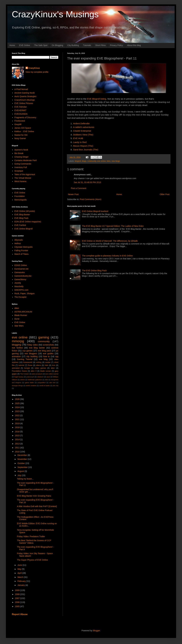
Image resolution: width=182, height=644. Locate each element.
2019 (18, 423)
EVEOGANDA (21, 114)
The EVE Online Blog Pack (94, 271)
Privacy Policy (116, 45)
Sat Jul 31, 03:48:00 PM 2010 (87, 182)
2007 (18, 598)
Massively (19, 286)
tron (54, 365)
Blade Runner (21, 315)
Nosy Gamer (20, 138)
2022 (18, 415)
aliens (39, 365)
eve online (101, 161)
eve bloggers (31, 353)
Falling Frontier (21, 251)
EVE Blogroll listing (97, 99)
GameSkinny (20, 279)
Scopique (19, 171)
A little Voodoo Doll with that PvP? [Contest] (37, 506)
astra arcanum (37, 374)
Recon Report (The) (83, 146)
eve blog (43, 359)
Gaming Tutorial (25, 359)
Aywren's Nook (21, 150)
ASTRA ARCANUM (23, 312)
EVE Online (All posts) (25, 211)
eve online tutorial (52, 374)
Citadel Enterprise (82, 131)
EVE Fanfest (20, 225)
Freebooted (20, 121)
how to (46, 356)
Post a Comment (79, 188)
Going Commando (23, 164)
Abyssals (19, 240)
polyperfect (42, 383)
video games (40, 368)
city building (32, 356)
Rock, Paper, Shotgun (25, 293)
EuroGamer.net (21, 269)
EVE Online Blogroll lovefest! (95, 211)
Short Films (100, 45)
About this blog (134, 45)
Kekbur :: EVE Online (24, 131)
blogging (16, 345)
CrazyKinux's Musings (55, 14)
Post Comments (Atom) (91, 199)
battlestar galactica (35, 380)
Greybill (18, 124)
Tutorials (87, 45)
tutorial (21, 365)
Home (12, 45)
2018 (18, 427)
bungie (27, 368)
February (22, 581)
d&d (46, 380)
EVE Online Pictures (24, 103)
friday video (32, 345)
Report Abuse (20, 614)
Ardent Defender (81, 123)
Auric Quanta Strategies (25, 96)
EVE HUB (78, 138)
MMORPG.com (21, 290)
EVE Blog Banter (22, 215)
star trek (52, 383)
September (23, 467)
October (21, 463)
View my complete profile (37, 72)
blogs (84, 161)
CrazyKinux (34, 68)
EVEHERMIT (21, 110)
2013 (18, 444)
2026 (18, 399)
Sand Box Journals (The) (86, 150)
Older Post (165, 194)
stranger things (17, 386)
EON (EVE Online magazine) (28, 222)
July (20, 475)
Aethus (18, 243)
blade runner (46, 371)
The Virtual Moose (23, 178)
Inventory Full (21, 167)
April (20, 573)
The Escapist (20, 297)
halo (46, 365)
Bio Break (19, 153)
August (21, 471)
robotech (40, 377)
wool (48, 377)
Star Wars (19, 326)
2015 (18, 436)
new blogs (116, 161)
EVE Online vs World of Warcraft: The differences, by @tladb (110, 241)
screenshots (48, 345)
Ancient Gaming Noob (25, 93)
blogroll (78, 161)
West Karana (20, 181)
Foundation (20, 196)
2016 (18, 432)
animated (16, 368)
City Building (73, 45)
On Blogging (57, 45)
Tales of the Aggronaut (25, 174)
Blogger (96, 631)
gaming (44, 337)
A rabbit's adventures (84, 127)
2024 (18, 407)
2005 (18, 606)
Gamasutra (20, 272)
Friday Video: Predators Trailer (31, 536)
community (92, 161)
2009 (18, 590)
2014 (18, 440)
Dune (17, 319)
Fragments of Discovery (25, 117)
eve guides (48, 353)
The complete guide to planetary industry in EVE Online (107, 256)
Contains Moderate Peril (26, 160)
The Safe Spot (41, 45)
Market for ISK (21, 135)
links (109, 161)
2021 (18, 419)
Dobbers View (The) (83, 135)
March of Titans (22, 254)
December (22, 455)
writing (39, 362)
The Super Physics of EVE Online (32, 560)
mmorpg (18, 341)
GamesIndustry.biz (23, 276)
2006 (18, 602)
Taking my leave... (25, 479)
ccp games (28, 351)
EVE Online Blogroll (24, 229)
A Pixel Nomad (21, 89)
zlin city (56, 386)
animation (16, 356)
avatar (48, 362)
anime (22, 380)
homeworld (28, 362)
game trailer (29, 383)
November (22, 459)
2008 (18, 594)
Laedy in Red (80, 142)
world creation (31, 386)
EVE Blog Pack (21, 218)
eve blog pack (44, 351)
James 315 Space (23, 128)
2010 (18, 452)
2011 (18, 448)
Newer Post (73, 194)
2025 (18, 403)
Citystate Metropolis (24, 247)
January (21, 585)
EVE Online (25, 45)
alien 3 (34, 371)
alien (53, 368)
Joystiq (18, 283)
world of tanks (45, 386)
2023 (18, 411)
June (20, 565)
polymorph (30, 377)
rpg (57, 356)
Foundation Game (19, 371)
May (20, 569)
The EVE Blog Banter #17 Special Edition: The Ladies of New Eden (113, 226)
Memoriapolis (21, 200)
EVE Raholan (21, 107)
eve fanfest (17, 348)
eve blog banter (37, 348)
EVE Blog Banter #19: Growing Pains (34, 496)
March (21, 577)
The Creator (25, 374)
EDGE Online (21, 265)
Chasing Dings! (21, 157)
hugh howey (19, 377)
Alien (17, 308)
